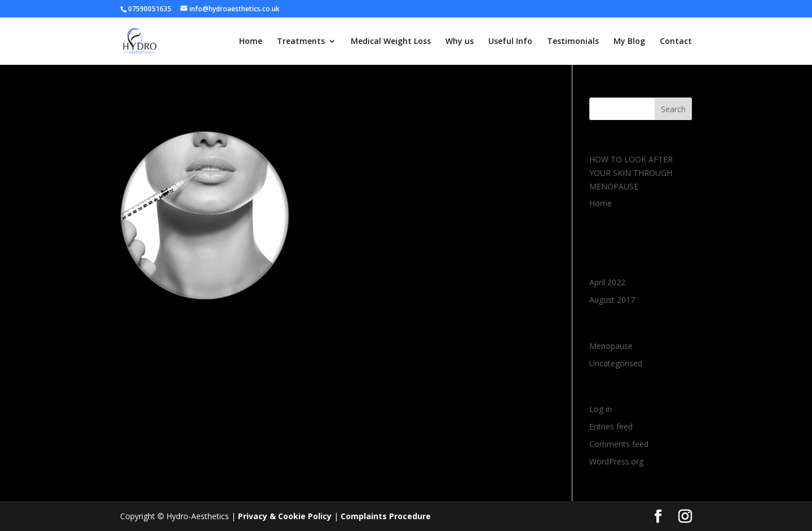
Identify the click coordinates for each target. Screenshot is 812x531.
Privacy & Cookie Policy (285, 516)
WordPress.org (616, 461)
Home (251, 42)
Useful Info (510, 42)
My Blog (629, 42)
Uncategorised (616, 363)
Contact (676, 42)
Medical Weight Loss (391, 42)
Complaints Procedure (386, 516)
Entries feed (611, 426)
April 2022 (607, 282)
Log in (601, 409)
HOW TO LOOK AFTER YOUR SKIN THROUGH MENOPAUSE (631, 173)
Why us (460, 42)
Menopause (611, 346)
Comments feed (619, 444)
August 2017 (612, 300)
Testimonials (573, 42)
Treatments (301, 42)
